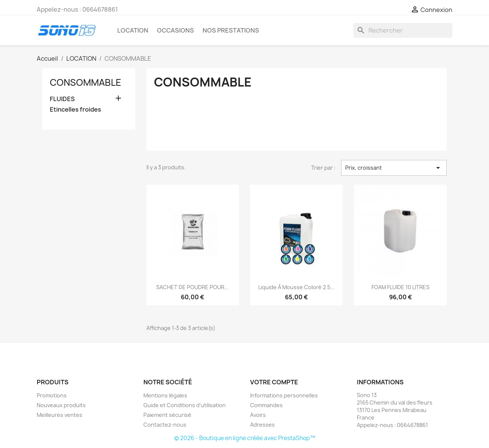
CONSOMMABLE (86, 82)
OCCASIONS (175, 30)
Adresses (262, 425)
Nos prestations (231, 30)
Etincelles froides (75, 110)
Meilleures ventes (60, 415)
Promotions (52, 395)
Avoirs (258, 415)
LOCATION (133, 30)
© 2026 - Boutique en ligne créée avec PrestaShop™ (245, 438)
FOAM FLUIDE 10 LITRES (400, 287)
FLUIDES (62, 99)
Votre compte (274, 382)
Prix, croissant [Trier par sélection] (394, 168)
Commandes (266, 405)
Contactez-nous (165, 425)
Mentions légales (165, 395)
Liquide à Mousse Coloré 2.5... (297, 287)
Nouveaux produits (61, 405)
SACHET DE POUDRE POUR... (192, 287)
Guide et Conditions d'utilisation (185, 405)
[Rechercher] (403, 30)
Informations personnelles (284, 395)
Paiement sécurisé (167, 415)
